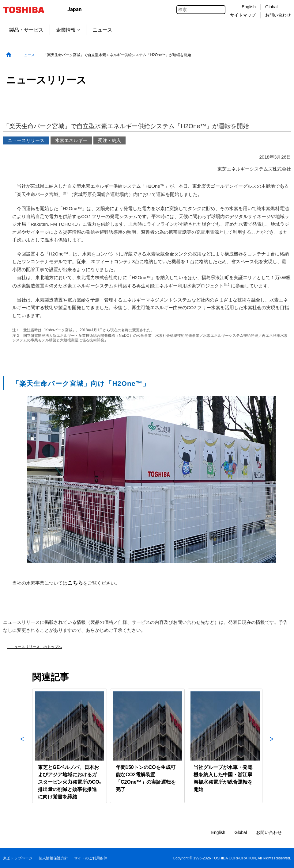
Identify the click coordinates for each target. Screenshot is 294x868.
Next (272, 746)
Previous (22, 746)
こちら (75, 583)
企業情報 (68, 30)
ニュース (102, 30)
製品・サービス (26, 30)
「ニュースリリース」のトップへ (34, 647)
